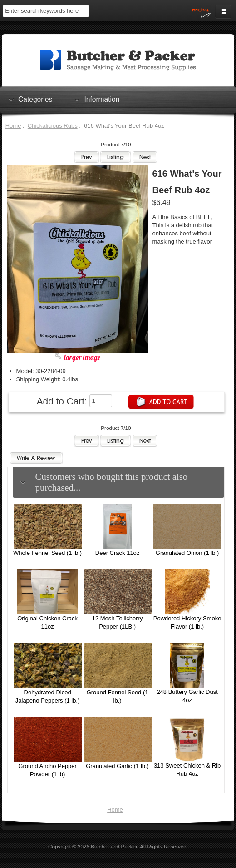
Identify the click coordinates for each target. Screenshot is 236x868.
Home (13, 126)
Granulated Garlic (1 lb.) (117, 766)
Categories (35, 99)
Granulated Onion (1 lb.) (187, 553)
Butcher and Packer (114, 846)
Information (102, 99)
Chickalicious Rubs (53, 126)
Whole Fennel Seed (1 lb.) (47, 553)
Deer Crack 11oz (118, 553)
